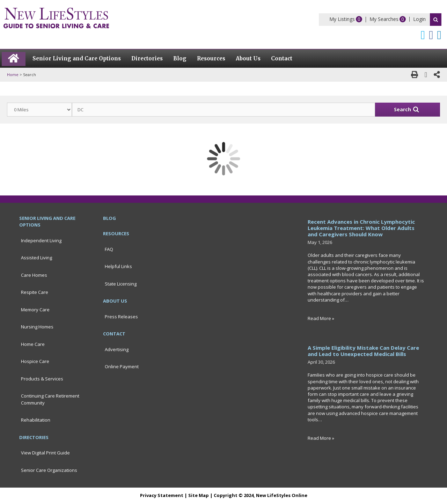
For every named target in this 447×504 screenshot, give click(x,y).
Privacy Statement (162, 495)
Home (13, 75)
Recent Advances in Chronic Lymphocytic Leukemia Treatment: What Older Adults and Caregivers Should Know (361, 228)
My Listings (342, 19)
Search (436, 20)
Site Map (199, 495)
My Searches (384, 19)
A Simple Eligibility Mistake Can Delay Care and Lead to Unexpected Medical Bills (363, 351)
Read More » (321, 318)
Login (419, 19)
